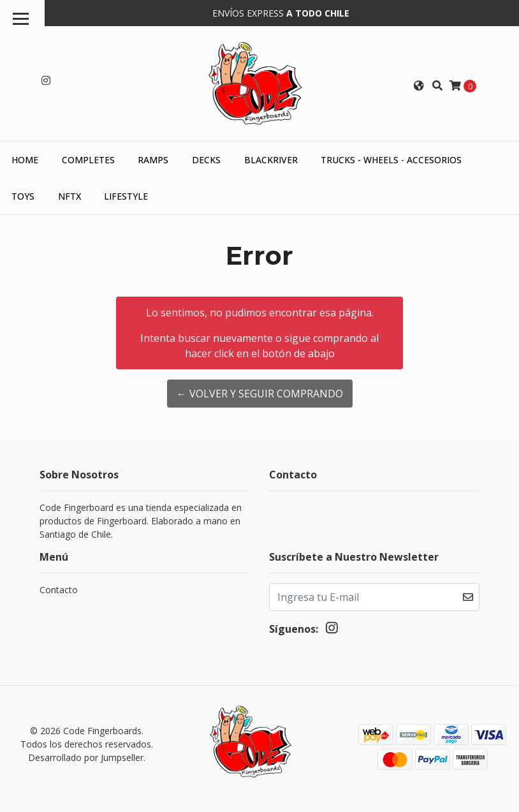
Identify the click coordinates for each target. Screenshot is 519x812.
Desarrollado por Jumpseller (86, 757)
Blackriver (271, 160)
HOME (25, 160)
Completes (88, 160)
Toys (23, 196)
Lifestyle (126, 196)
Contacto (59, 590)
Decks (206, 160)
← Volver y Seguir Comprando (260, 394)
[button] (419, 85)
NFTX (69, 196)
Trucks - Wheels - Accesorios (391, 160)
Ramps (153, 160)
